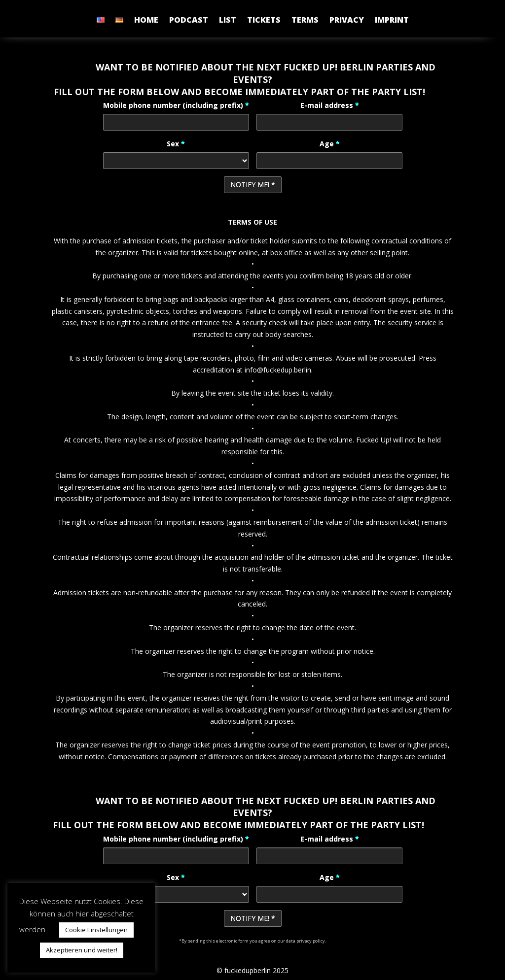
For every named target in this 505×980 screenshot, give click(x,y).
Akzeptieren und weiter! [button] (82, 950)
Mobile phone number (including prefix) (176, 105)
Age (330, 144)
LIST (228, 21)
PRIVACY (347, 21)
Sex (176, 144)
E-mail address (330, 105)
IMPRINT (392, 21)
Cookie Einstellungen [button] (96, 930)
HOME (146, 21)
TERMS (305, 21)
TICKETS (264, 21)
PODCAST (189, 21)
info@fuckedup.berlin (278, 370)
